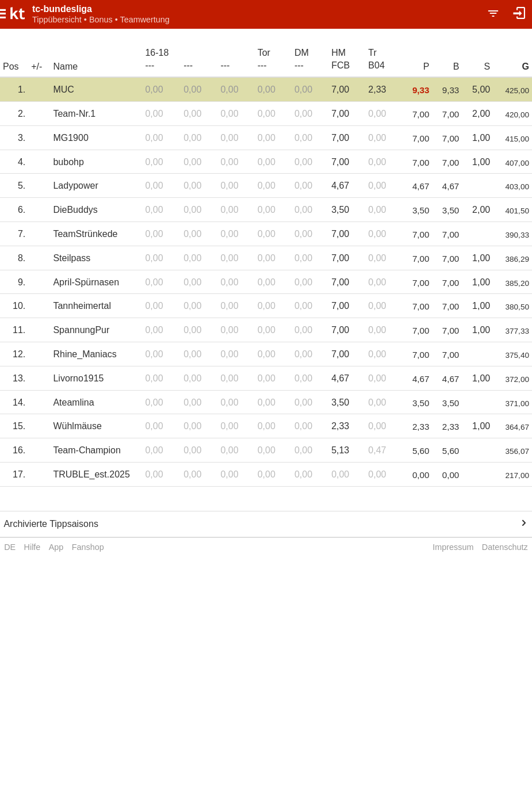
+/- (37, 66)
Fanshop (88, 547)
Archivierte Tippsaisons (51, 524)
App (56, 547)
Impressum (453, 547)
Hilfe (32, 547)
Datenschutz (505, 547)
